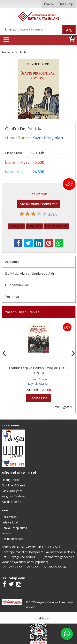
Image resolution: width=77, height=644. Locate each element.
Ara (69, 30)
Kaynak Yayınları (39, 384)
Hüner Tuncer (39, 379)
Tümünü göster (61, 407)
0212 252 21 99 (36, 567)
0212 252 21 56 (12, 567)
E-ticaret (32, 618)
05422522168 (58, 567)
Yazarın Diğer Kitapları (22, 312)
